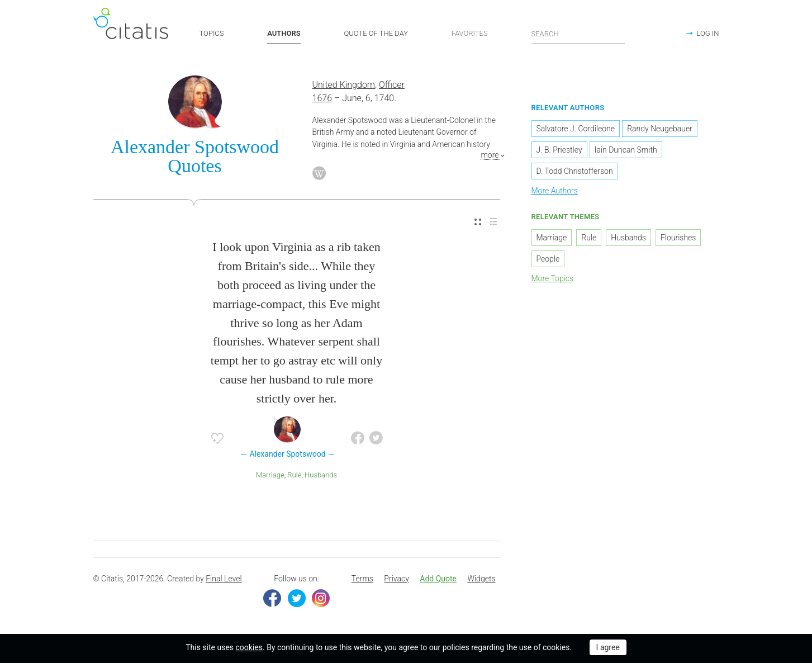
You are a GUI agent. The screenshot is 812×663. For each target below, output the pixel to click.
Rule (294, 475)
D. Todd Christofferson (575, 171)
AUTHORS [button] (284, 33)
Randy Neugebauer (660, 129)
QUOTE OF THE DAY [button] (376, 33)
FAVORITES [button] (470, 33)
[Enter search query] (578, 34)
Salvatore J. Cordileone (576, 129)
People (548, 259)
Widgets (481, 579)
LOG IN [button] (707, 33)
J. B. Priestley (559, 150)
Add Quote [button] (438, 579)
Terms (362, 579)
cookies (249, 647)
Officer (392, 85)
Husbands (321, 475)
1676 (322, 98)
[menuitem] (478, 222)
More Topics (553, 278)
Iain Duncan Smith (626, 150)
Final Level (224, 579)
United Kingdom (344, 85)
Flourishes (678, 238)
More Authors (555, 191)
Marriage (270, 475)
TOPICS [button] (212, 33)
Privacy (396, 579)
